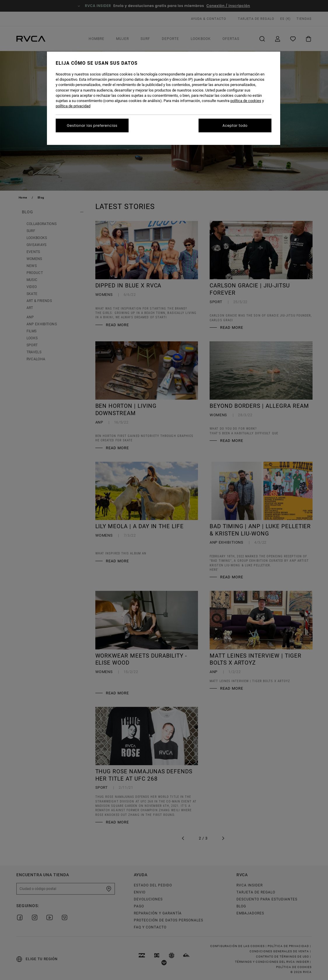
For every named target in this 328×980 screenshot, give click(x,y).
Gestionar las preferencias (92, 125)
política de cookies (246, 101)
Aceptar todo (235, 125)
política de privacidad (73, 106)
